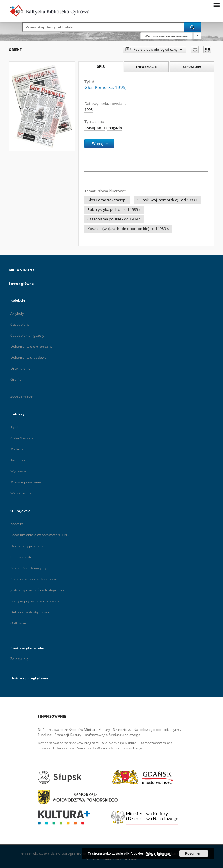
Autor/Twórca (22, 438)
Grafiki (16, 379)
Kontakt (17, 524)
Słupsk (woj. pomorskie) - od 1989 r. (168, 200)
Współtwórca (21, 493)
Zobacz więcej (22, 396)
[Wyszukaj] (193, 27)
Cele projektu (21, 557)
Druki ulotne (20, 368)
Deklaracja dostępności (30, 612)
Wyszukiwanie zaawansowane (166, 36)
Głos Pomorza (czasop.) (107, 200)
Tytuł (15, 427)
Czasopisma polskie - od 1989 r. (114, 219)
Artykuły (17, 313)
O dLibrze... (20, 623)
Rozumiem (194, 853)
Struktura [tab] (192, 67)
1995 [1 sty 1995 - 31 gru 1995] (89, 110)
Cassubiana (20, 324)
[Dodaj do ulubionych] (195, 50)
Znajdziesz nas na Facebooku (34, 579)
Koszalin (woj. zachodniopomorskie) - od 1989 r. (128, 229)
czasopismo (95, 128)
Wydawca (18, 471)
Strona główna (21, 283)
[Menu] (216, 5)
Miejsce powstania (26, 482)
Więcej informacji (159, 853)
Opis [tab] (101, 67)
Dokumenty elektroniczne (32, 346)
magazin (115, 128)
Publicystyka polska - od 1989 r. (114, 210)
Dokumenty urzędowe (28, 357)
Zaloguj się (19, 659)
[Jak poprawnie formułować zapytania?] (197, 36)
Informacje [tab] (146, 67)
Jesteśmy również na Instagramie (38, 590)
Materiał (17, 449)
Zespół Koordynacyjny (28, 568)
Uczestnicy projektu (27, 546)
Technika (18, 460)
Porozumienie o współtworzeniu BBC (41, 535)
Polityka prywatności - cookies (35, 601)
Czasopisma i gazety (27, 335)
